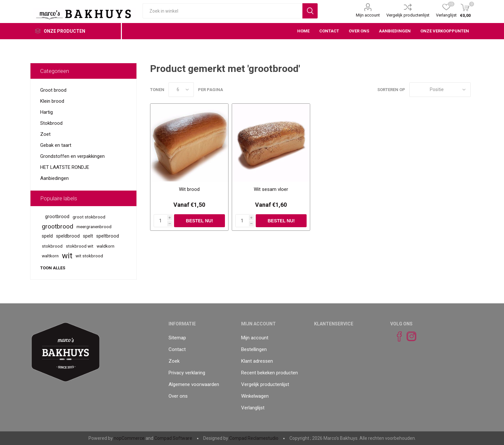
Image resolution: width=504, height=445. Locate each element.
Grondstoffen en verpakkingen (72, 156)
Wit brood (189, 189)
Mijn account (368, 15)
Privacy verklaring (187, 373)
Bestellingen (254, 349)
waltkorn (50, 256)
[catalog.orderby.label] (440, 90)
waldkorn (105, 246)
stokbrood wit (80, 246)
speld (47, 236)
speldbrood (68, 236)
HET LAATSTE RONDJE (65, 167)
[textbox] (222, 11)
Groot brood (53, 90)
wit (67, 256)
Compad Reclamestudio (254, 438)
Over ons (178, 396)
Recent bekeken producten (270, 373)
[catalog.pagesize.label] (181, 90)
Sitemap (177, 338)
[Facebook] (396, 336)
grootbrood (57, 217)
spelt (88, 236)
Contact (177, 349)
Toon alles (53, 268)
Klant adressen (257, 361)
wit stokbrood (89, 256)
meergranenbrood (94, 227)
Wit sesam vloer (271, 189)
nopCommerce (129, 438)
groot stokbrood (89, 217)
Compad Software (173, 438)
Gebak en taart (56, 145)
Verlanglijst (253, 408)
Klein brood (52, 101)
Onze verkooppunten (445, 31)
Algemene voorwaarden (194, 384)
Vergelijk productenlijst (408, 15)
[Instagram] (409, 336)
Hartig (47, 112)
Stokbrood (51, 123)
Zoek (174, 361)
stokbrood (52, 246)
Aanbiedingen (54, 178)
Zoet (45, 134)
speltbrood (108, 236)
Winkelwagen (255, 396)
